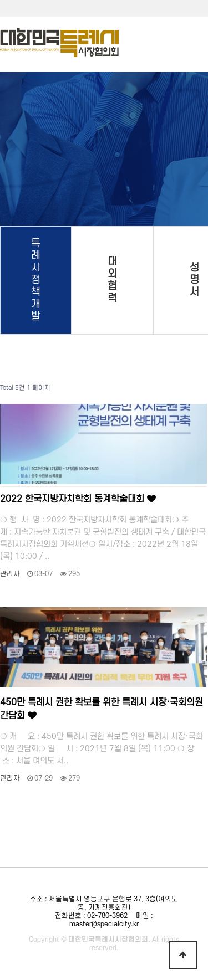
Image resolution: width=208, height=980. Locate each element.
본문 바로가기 (0, 0)
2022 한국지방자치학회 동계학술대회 (78, 499)
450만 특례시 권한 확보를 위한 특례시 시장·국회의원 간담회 (102, 709)
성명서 (194, 280)
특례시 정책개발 (36, 280)
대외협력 (112, 280)
